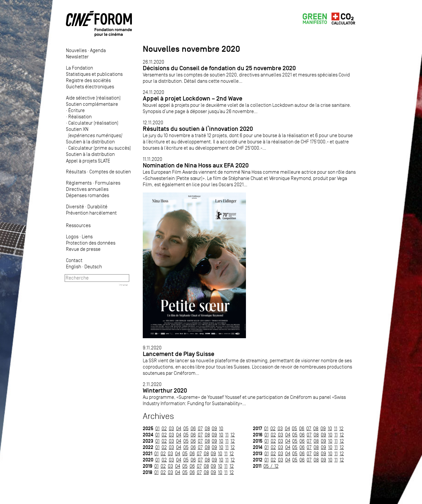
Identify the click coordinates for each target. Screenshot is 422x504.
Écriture (76, 110)
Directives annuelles (87, 189)
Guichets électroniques (90, 87)
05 (186, 428)
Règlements (79, 183)
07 (200, 428)
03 (171, 428)
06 (193, 428)
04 (179, 428)
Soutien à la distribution (90, 142)
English (74, 267)
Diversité (75, 207)
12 (233, 435)
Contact (74, 260)
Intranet (123, 285)
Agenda (98, 50)
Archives (158, 416)
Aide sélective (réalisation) (93, 98)
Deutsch (93, 267)
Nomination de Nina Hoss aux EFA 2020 (196, 165)
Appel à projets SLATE (88, 161)
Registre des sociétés (88, 80)
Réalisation (80, 117)
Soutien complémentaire (92, 104)
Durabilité (97, 207)
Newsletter (77, 57)
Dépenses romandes (88, 195)
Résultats (76, 172)
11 (227, 435)
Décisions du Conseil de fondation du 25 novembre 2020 (219, 68)
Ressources (78, 225)
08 (207, 428)
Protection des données (91, 243)
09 (214, 428)
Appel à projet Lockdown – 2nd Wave (193, 98)
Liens (87, 237)
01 (157, 428)
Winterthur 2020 (165, 390)
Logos (72, 237)
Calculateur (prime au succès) (100, 148)
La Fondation (79, 68)
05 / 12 (271, 466)
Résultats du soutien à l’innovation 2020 (198, 129)
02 (164, 428)
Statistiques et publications (94, 74)
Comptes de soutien (110, 172)
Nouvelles (76, 50)
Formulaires (108, 183)
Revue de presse (83, 249)
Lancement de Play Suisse (179, 354)
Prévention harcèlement (91, 213)
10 (221, 428)
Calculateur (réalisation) (93, 123)
